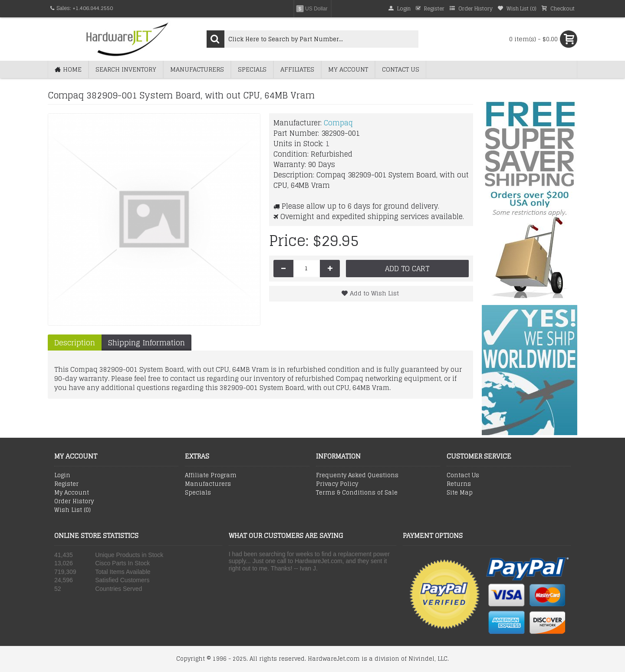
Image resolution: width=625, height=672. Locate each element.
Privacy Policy (337, 484)
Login (62, 475)
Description (75, 343)
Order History (74, 502)
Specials (198, 493)
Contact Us (463, 475)
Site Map (460, 493)
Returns (459, 484)
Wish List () (72, 510)
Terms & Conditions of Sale (357, 493)
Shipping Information (146, 343)
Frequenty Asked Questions (357, 475)
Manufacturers (208, 484)
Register (66, 484)
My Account (72, 493)
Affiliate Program (211, 475)
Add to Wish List (374, 293)
